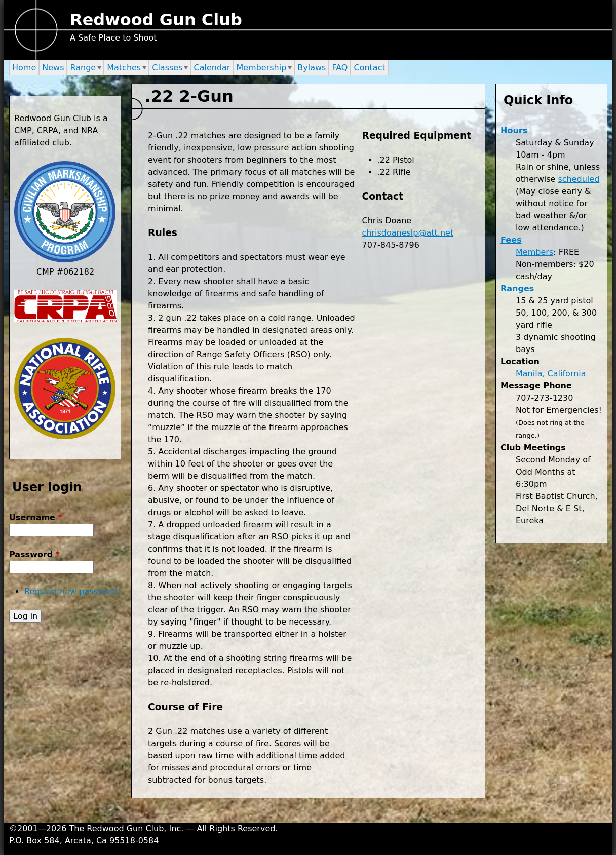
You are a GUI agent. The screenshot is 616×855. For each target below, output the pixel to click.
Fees (511, 240)
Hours (514, 130)
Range (83, 68)
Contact (369, 68)
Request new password (71, 591)
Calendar (212, 68)
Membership (261, 68)
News (53, 68)
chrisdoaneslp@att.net (408, 233)
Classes (167, 68)
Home (24, 68)
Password (34, 554)
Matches (124, 68)
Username (36, 517)
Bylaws (312, 68)
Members (534, 252)
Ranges (517, 288)
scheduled (579, 179)
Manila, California (551, 374)
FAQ (340, 68)
